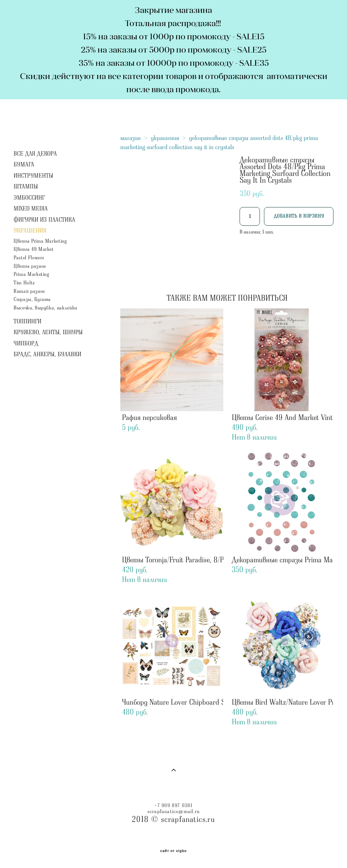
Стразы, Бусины (32, 299)
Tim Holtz (24, 283)
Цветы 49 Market (34, 249)
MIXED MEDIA (31, 209)
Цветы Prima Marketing (40, 241)
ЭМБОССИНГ (29, 198)
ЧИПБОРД (26, 344)
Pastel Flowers (29, 258)
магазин (130, 138)
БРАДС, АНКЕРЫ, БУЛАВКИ (47, 355)
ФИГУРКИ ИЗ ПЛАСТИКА (44, 220)
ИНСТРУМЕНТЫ (33, 176)
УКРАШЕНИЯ (30, 231)
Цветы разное (30, 266)
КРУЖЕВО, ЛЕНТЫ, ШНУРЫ (48, 332)
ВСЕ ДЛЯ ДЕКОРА (35, 154)
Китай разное (29, 291)
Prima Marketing (32, 274)
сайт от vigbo (173, 851)
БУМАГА (24, 165)
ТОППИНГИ (27, 322)
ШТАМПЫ (26, 187)
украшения (165, 138)
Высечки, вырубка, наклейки (45, 308)
